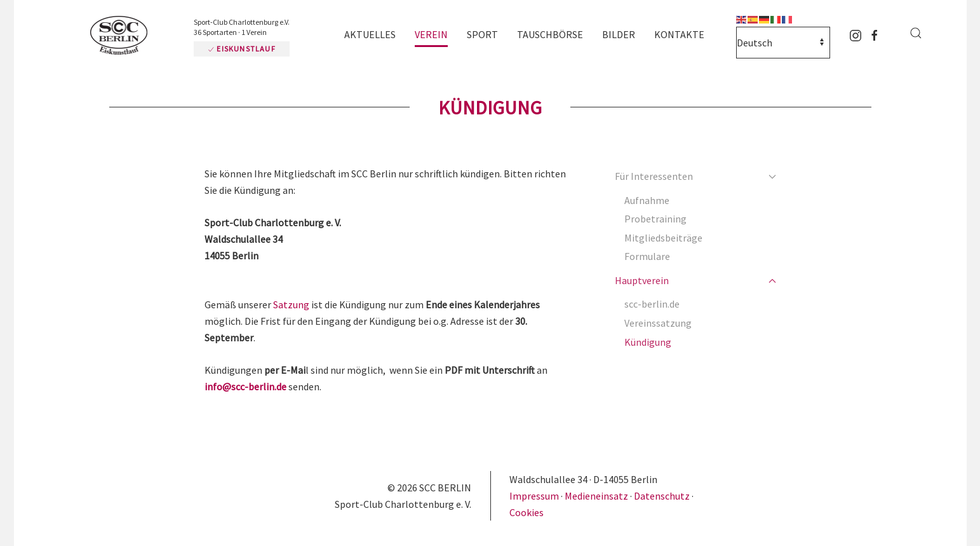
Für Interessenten (695, 176)
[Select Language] (783, 43)
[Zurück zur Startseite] (122, 36)
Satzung (291, 304)
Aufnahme (647, 200)
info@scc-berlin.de (245, 386)
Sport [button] (482, 34)
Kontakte (679, 34)
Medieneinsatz (596, 496)
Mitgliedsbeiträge (663, 238)
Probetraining (655, 219)
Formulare (647, 256)
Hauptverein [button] (695, 280)
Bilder (619, 34)
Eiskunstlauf (241, 49)
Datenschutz (662, 496)
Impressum (535, 496)
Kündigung (648, 342)
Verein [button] (431, 34)
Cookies (527, 512)
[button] (916, 33)
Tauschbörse (550, 34)
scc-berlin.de (652, 304)
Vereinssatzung (658, 323)
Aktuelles (370, 34)
